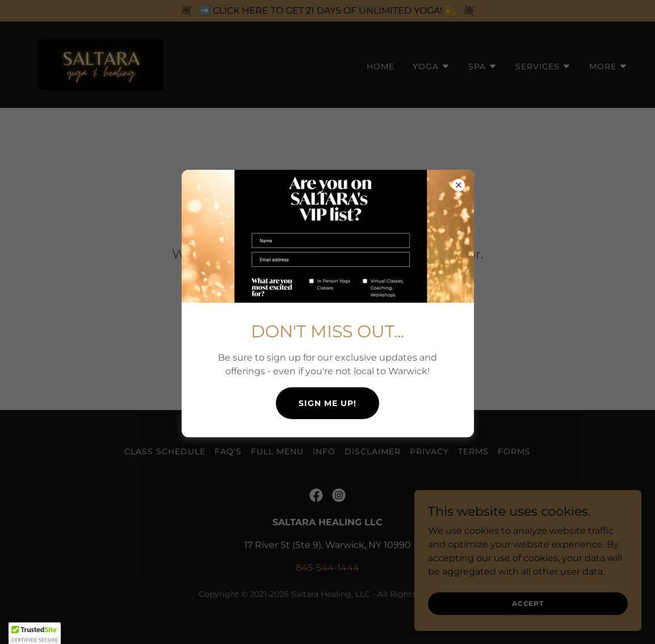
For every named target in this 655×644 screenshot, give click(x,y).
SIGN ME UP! (327, 403)
